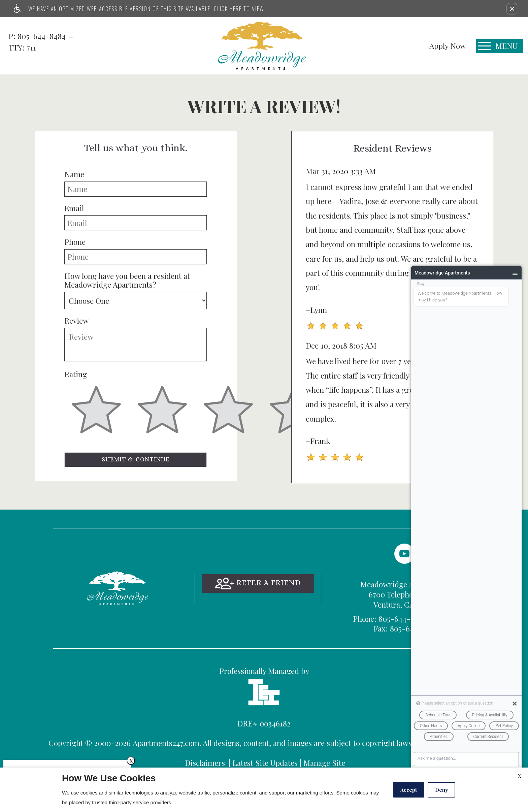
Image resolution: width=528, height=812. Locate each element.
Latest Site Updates (265, 763)
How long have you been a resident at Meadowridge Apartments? (127, 280)
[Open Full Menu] (500, 46)
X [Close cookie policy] (520, 776)
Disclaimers (205, 763)
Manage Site (324, 763)
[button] (512, 9)
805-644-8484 (43, 36)
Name (74, 174)
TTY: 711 (404, 619)
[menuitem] (448, 46)
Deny (441, 790)
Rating (76, 374)
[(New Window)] (404, 554)
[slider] (96, 414)
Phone (75, 242)
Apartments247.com (166, 743)
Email (74, 208)
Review (77, 321)
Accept (409, 790)
